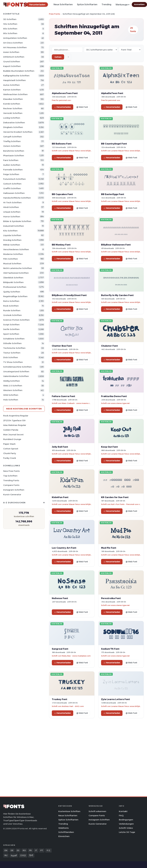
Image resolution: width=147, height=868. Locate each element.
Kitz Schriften (10, 231)
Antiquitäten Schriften (15, 38)
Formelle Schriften (13, 170)
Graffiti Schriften (12, 188)
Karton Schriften (12, 90)
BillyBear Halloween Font (116, 245)
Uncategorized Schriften (16, 371)
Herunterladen (63, 107)
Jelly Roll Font (60, 447)
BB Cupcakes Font (62, 194)
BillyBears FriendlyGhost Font (69, 295)
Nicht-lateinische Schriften (18, 268)
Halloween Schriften (14, 193)
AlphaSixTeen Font (112, 93)
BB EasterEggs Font (113, 194)
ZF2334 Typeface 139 (14, 420)
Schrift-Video (126, 828)
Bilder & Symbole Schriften (17, 221)
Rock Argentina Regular (16, 416)
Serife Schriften (11, 329)
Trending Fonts (11, 480)
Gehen (58, 57)
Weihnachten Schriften (15, 94)
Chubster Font (109, 346)
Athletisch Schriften (14, 57)
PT (42, 850)
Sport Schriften (11, 334)
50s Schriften (10, 24)
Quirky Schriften (12, 292)
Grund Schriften (12, 62)
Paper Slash (9, 444)
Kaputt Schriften (12, 66)
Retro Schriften (11, 301)
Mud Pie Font (109, 548)
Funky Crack (10, 458)
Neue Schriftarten (63, 4)
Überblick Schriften (13, 278)
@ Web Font (82, 107)
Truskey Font (60, 699)
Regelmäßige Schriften (15, 296)
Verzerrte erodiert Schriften (18, 132)
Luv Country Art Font (64, 548)
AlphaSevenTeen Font (65, 93)
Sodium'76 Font (110, 649)
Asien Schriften (11, 52)
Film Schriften (11, 259)
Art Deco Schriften (13, 43)
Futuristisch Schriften (14, 179)
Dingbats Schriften (13, 127)
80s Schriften (10, 33)
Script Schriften (11, 325)
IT (36, 850)
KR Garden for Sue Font (115, 497)
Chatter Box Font (62, 346)
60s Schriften (10, 29)
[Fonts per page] (101, 50)
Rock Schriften (11, 306)
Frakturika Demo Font (114, 396)
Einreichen (64, 836)
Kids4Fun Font (60, 497)
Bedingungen (126, 820)
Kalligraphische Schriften (16, 76)
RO (24, 850)
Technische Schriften (14, 348)
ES (18, 850)
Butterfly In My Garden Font (117, 295)
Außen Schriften (12, 165)
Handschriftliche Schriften (17, 198)
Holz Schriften (11, 400)
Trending (106, 4)
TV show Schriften (13, 362)
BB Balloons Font (62, 144)
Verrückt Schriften (13, 113)
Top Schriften (10, 476)
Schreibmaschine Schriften (17, 367)
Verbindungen (126, 824)
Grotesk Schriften (12, 315)
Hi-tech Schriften (12, 202)
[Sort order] (130, 50)
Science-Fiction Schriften (16, 320)
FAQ (121, 815)
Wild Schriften (11, 395)
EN (6, 850)
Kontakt (123, 811)
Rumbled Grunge (12, 439)
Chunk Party (10, 453)
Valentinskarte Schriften (16, 376)
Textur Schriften (12, 353)
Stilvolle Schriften (12, 343)
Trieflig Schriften (12, 141)
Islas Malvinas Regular (15, 425)
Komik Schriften (12, 104)
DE (12, 850)
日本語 (23, 855)
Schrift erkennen (97, 811)
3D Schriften (10, 19)
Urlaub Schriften (12, 212)
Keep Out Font (109, 447)
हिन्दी (31, 855)
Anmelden (139, 4)
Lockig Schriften (12, 118)
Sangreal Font (60, 649)
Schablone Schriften (14, 339)
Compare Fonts (11, 485)
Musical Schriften (12, 264)
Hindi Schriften (11, 207)
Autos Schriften (11, 85)
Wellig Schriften (12, 381)
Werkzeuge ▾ (122, 5)
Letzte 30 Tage (127, 832)
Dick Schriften (11, 357)
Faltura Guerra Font (63, 396)
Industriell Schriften (14, 226)
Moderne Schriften (13, 254)
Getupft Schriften (12, 137)
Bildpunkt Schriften (13, 282)
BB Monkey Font (61, 245)
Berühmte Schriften (14, 151)
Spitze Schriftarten (87, 4)
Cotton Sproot (11, 449)
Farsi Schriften (11, 160)
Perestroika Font (111, 598)
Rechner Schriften (13, 108)
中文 (48, 850)
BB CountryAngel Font (114, 144)
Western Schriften (13, 390)
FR (30, 850)
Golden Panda (11, 430)
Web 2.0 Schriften (13, 386)
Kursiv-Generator (12, 494)
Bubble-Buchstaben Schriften (19, 71)
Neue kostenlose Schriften (24, 409)
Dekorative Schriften (14, 123)
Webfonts (64, 828)
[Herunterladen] (37, 4)
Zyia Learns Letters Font (115, 699)
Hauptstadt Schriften (14, 80)
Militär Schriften (12, 245)
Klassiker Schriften (13, 99)
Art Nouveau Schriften (15, 47)
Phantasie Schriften (14, 156)
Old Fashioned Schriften (16, 273)
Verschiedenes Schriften (16, 249)
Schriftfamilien (66, 832)
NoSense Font (60, 598)
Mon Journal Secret (13, 435)
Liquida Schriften (12, 235)
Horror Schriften (12, 217)
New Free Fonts (11, 471)
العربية (14, 855)
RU (6, 855)
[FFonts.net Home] (15, 5)
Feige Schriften (11, 174)
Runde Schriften (12, 310)
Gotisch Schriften (12, 184)
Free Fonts (55, 14)
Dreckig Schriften (12, 240)
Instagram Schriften (14, 490)
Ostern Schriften (12, 146)
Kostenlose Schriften (69, 811)
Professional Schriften (15, 287)
